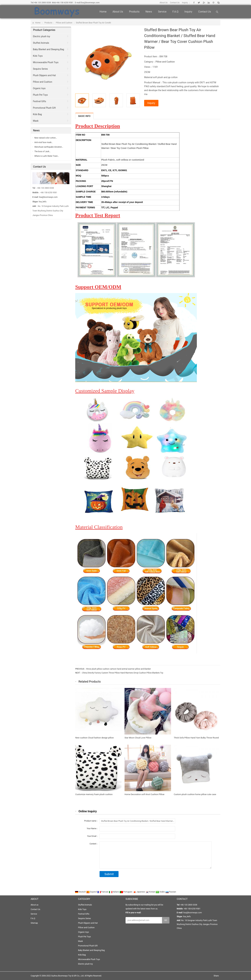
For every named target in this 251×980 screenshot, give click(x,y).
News (149, 12)
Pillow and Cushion (64, 23)
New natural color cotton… (46, 138)
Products (134, 12)
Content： (94, 844)
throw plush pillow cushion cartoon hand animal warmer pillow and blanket (118, 669)
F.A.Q (175, 12)
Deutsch (81, 892)
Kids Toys (38, 56)
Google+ (204, 3)
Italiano (114, 892)
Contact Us (175, 3)
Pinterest (213, 3)
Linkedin (209, 3)
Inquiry (185, 3)
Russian (171, 892)
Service (162, 12)
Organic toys (39, 88)
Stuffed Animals (41, 43)
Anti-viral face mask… (44, 142)
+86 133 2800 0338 (42, 3)
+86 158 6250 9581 (65, 3)
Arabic (161, 892)
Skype (218, 3)
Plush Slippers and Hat (44, 75)
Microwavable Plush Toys (46, 62)
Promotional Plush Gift (44, 108)
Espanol (92, 892)
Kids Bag (37, 114)
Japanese (139, 892)
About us (118, 12)
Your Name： (93, 829)
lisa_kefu (43, 202)
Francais (103, 892)
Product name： (91, 821)
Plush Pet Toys (40, 95)
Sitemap (34, 923)
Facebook (194, 3)
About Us (164, 3)
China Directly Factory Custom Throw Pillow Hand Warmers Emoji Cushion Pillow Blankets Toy (123, 673)
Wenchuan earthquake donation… (49, 147)
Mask (36, 121)
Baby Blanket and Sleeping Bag (48, 49)
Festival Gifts (39, 101)
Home (103, 12)
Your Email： (93, 836)
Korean (151, 892)
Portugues (126, 892)
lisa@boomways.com (90, 3)
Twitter (199, 3)
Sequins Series (40, 69)
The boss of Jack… (42, 151)
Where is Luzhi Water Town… (47, 156)
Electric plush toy (42, 36)
